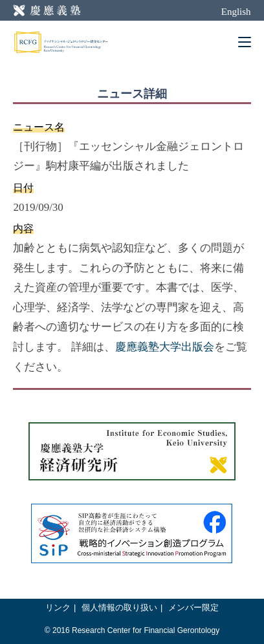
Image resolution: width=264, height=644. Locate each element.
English (236, 12)
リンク (58, 607)
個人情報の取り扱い (119, 607)
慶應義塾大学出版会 (165, 347)
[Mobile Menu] (245, 42)
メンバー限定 (193, 607)
